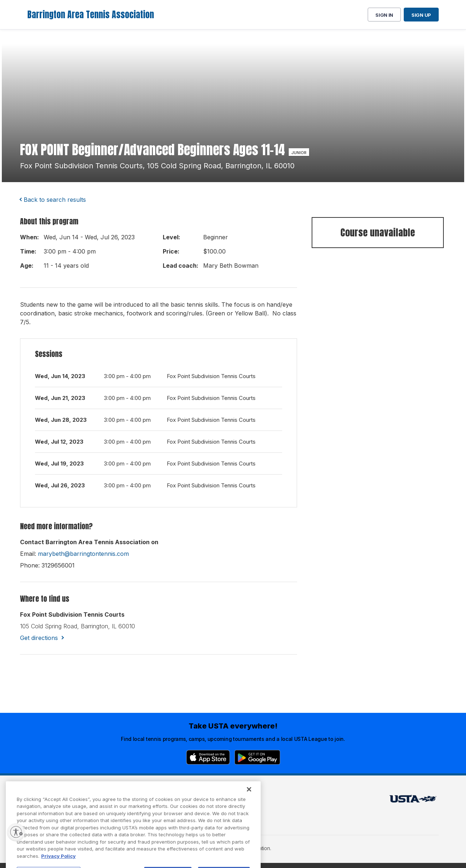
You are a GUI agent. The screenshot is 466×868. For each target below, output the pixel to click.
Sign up (421, 15)
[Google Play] (257, 757)
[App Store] (208, 757)
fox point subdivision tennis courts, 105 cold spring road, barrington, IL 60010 (157, 166)
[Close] (249, 804)
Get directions (39, 638)
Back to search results (55, 200)
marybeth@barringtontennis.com (83, 554)
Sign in (384, 15)
